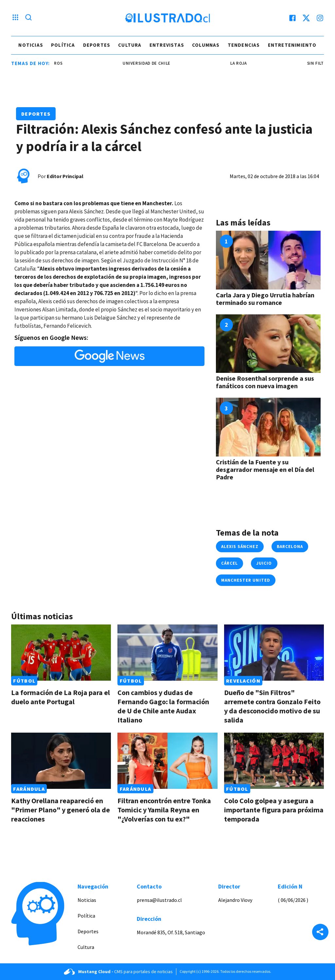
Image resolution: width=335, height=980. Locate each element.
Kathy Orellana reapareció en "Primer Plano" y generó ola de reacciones (61, 810)
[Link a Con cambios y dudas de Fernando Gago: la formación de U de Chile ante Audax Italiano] (167, 653)
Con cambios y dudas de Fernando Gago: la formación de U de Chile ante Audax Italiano (163, 706)
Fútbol (24, 681)
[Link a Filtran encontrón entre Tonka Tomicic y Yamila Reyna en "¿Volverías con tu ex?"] (167, 761)
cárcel (229, 563)
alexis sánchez (240, 547)
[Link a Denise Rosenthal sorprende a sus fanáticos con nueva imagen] (268, 344)
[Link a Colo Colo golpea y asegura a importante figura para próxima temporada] (274, 761)
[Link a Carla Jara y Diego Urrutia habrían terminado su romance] (268, 260)
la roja (242, 63)
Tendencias (244, 45)
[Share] (320, 933)
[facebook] (292, 18)
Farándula (29, 789)
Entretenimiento (292, 45)
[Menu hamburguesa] (15, 18)
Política (63, 45)
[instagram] (320, 18)
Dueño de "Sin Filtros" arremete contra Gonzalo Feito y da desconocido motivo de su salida (272, 706)
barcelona (290, 547)
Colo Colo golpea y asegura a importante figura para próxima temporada (274, 810)
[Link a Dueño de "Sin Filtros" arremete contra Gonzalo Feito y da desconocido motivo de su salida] (274, 653)
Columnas (206, 45)
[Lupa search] (28, 18)
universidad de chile (149, 63)
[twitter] (306, 18)
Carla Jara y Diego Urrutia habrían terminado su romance (265, 299)
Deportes (97, 45)
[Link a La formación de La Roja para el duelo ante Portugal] (61, 653)
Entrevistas (167, 45)
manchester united (246, 580)
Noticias (31, 45)
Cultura (130, 45)
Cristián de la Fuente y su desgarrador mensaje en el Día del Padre (265, 469)
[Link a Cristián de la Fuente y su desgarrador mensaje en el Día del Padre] (268, 427)
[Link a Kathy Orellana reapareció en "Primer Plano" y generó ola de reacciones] (61, 761)
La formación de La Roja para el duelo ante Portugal (61, 697)
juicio (264, 563)
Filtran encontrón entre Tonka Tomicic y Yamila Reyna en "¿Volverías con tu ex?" (164, 810)
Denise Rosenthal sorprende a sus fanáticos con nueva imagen (265, 382)
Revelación (243, 681)
